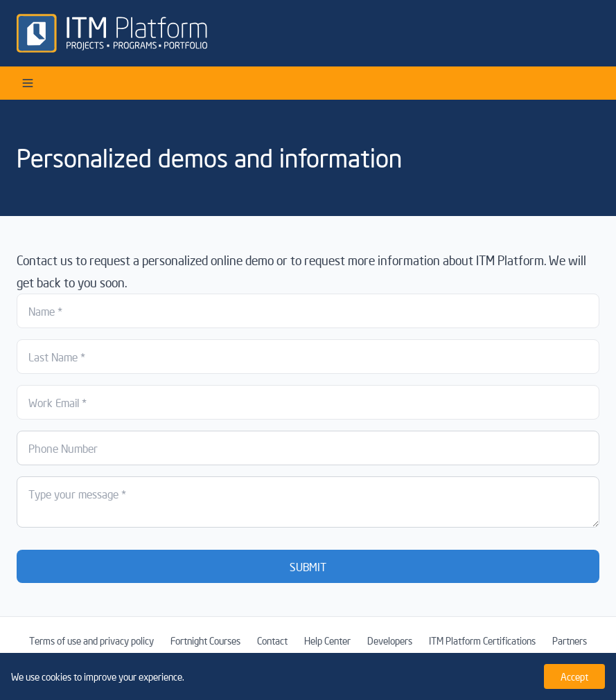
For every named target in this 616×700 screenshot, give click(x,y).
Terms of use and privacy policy (91, 640)
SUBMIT (308, 566)
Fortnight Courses (205, 640)
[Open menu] (28, 83)
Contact (272, 640)
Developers (390, 640)
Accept (574, 676)
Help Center (327, 640)
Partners (570, 640)
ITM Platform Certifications (482, 640)
